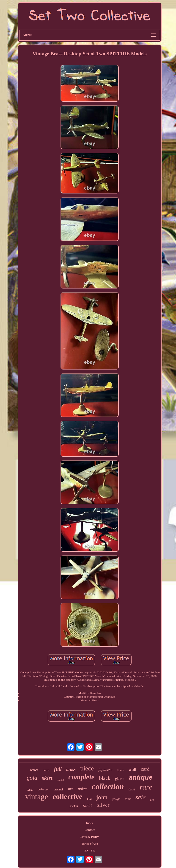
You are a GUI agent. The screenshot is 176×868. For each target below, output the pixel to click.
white (30, 790)
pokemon (43, 789)
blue (132, 789)
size (70, 789)
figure (120, 770)
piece (87, 768)
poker (83, 789)
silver (103, 805)
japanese (105, 770)
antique (141, 777)
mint (128, 799)
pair (152, 800)
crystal (60, 780)
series (34, 770)
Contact (90, 830)
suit (88, 806)
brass (71, 769)
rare (146, 787)
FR (93, 850)
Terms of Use (90, 844)
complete (82, 777)
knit (89, 799)
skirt (47, 778)
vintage (37, 797)
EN (86, 850)
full (58, 769)
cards (46, 770)
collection (108, 787)
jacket (74, 806)
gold (32, 778)
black (105, 778)
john (102, 797)
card (145, 769)
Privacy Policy (90, 837)
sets (141, 797)
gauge (116, 799)
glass (120, 778)
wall (132, 769)
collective (68, 797)
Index (90, 823)
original (58, 790)
